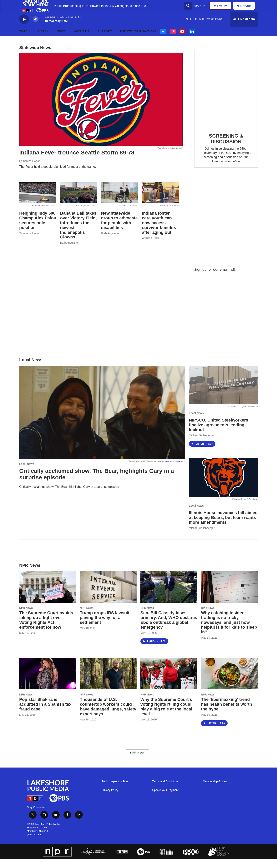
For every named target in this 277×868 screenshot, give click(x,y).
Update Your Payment (138, 40)
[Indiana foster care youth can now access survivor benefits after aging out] (161, 201)
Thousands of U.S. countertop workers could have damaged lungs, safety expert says (108, 715)
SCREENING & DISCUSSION (226, 147)
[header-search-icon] (188, 10)
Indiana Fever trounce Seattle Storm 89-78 (77, 161)
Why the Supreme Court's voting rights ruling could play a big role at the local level (166, 715)
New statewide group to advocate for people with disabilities (119, 229)
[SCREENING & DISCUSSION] (226, 97)
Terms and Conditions (165, 790)
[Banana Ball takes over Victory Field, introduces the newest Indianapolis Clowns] (79, 201)
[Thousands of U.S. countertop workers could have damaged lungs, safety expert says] (108, 682)
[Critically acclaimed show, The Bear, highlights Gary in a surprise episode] (102, 421)
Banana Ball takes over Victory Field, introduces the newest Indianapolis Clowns (78, 234)
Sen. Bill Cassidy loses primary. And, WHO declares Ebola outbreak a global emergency (169, 629)
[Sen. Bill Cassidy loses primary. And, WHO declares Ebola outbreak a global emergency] (169, 596)
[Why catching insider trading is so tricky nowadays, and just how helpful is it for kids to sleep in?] (229, 596)
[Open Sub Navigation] (33, 40)
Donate (248, 10)
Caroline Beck (150, 246)
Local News (27, 473)
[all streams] (244, 28)
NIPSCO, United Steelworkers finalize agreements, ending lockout (219, 434)
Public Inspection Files (115, 790)
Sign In (200, 10)
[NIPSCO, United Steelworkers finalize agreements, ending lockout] (223, 394)
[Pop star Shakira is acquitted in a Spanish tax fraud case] (48, 682)
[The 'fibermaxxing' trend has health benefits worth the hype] (229, 682)
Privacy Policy (110, 799)
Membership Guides (215, 790)
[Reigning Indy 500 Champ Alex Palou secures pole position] (38, 201)
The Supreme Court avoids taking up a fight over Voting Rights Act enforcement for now (46, 629)
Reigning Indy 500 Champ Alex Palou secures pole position (38, 229)
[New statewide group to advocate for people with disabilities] (120, 201)
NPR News (26, 617)
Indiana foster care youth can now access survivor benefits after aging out (159, 231)
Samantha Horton (30, 170)
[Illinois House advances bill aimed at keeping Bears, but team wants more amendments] (223, 486)
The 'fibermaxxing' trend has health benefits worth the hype (227, 713)
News (61, 40)
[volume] (36, 28)
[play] (24, 28)
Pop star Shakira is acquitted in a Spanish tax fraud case (45, 713)
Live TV (221, 10)
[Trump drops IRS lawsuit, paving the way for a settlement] (108, 596)
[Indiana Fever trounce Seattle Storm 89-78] (101, 108)
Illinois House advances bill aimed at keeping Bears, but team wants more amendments (223, 526)
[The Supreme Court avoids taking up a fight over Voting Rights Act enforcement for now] (48, 596)
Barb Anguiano (69, 251)
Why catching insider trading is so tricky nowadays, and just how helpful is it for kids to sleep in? (229, 631)
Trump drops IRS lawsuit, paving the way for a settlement (105, 626)
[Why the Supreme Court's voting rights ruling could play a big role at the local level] (169, 682)
